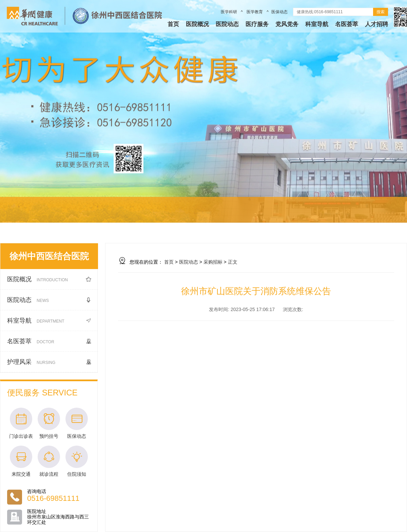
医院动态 (227, 24)
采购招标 (213, 262)
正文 (233, 262)
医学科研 (229, 12)
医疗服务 (257, 24)
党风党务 (287, 24)
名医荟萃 (347, 24)
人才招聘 (376, 24)
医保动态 (279, 12)
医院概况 (197, 24)
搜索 (381, 12)
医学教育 (255, 12)
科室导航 (317, 24)
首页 (173, 24)
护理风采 (49, 362)
